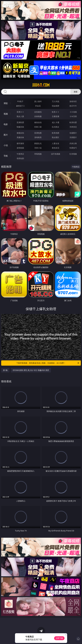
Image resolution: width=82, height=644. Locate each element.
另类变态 (73, 127)
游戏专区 (73, 101)
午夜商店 (20, 154)
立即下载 (59, 638)
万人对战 (56, 101)
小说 (6, 145)
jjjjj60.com (41, 85)
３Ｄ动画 (73, 112)
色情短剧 (20, 158)
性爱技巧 (73, 148)
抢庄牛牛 (73, 106)
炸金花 (38, 106)
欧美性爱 (73, 122)
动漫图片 (73, 133)
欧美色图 (56, 133)
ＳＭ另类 (73, 116)
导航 (6, 156)
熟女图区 (56, 137)
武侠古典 (73, 143)
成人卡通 (56, 122)
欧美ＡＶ (56, 112)
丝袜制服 (38, 116)
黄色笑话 (56, 148)
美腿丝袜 (20, 137)
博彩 (6, 103)
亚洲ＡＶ (20, 112)
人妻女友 (56, 143)
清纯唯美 (38, 137)
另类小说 (38, 148)
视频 (6, 114)
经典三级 (38, 127)
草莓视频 (38, 154)
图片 (6, 135)
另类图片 (73, 137)
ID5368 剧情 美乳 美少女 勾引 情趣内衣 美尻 (31, 370)
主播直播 (56, 116)
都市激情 (20, 143)
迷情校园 (20, 148)
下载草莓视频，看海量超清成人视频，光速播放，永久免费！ (48, 363)
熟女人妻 (20, 116)
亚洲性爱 (20, 122)
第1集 (5, 370)
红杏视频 (73, 154)
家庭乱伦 (38, 143)
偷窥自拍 (20, 133)
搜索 (76, 92)
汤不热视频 (56, 154)
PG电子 (20, 101)
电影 (6, 124)
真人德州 (38, 101)
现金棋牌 (56, 106)
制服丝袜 (20, 127)
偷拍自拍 (38, 122)
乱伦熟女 (56, 127)
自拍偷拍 (38, 112)
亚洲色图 (38, 133)
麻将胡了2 (20, 106)
